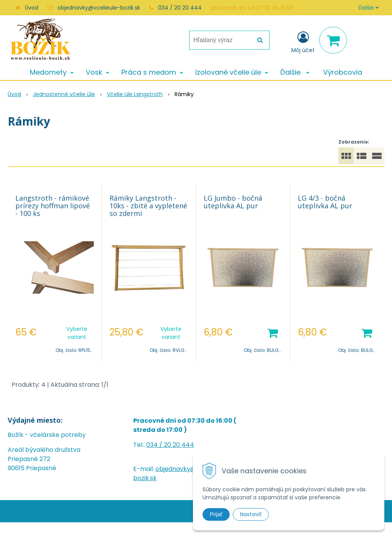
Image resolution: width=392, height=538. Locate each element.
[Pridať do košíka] (273, 332)
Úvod (32, 8)
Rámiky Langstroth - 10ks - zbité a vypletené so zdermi (148, 206)
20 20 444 (179, 445)
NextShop (180, 511)
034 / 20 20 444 (180, 8)
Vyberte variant (77, 333)
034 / (155, 445)
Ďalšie (368, 8)
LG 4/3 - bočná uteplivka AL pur (325, 202)
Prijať (216, 514)
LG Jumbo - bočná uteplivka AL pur (233, 202)
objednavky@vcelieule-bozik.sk (99, 8)
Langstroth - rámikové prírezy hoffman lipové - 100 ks (53, 206)
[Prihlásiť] (303, 42)
